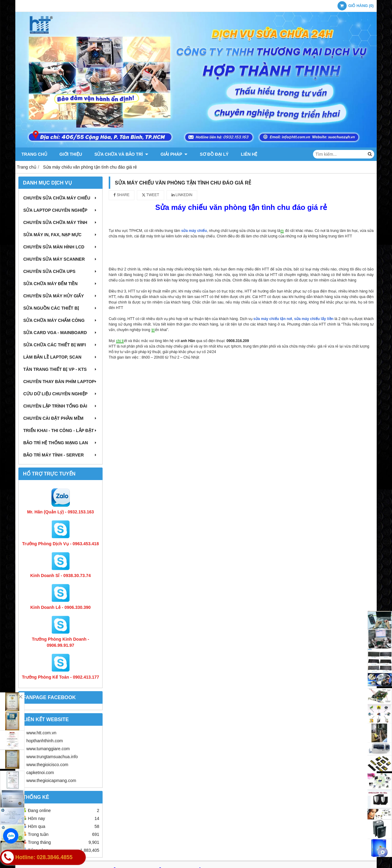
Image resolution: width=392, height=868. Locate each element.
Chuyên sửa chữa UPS (60, 271)
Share (122, 195)
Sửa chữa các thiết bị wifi (60, 345)
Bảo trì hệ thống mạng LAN (60, 443)
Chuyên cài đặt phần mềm (60, 418)
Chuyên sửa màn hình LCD (60, 247)
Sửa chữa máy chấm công (60, 320)
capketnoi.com (40, 773)
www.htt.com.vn (41, 733)
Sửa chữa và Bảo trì (121, 154)
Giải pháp (174, 154)
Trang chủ (34, 154)
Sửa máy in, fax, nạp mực (60, 235)
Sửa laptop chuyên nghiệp (60, 210)
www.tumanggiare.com (48, 749)
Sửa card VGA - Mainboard (60, 333)
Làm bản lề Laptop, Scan (60, 357)
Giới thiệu (71, 154)
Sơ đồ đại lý (214, 154)
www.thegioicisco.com (47, 765)
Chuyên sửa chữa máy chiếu (60, 198)
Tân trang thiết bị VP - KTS (60, 369)
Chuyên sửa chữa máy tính (60, 222)
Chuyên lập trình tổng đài (60, 406)
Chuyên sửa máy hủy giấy (60, 296)
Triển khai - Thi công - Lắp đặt (60, 430)
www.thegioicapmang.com (51, 780)
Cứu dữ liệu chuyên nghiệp (60, 394)
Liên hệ (249, 154)
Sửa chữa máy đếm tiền (60, 284)
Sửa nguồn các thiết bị (60, 308)
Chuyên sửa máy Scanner (60, 259)
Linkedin (182, 195)
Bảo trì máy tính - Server (60, 455)
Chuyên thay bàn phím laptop (60, 382)
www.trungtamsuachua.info (52, 757)
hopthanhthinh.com (45, 741)
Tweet (151, 195)
